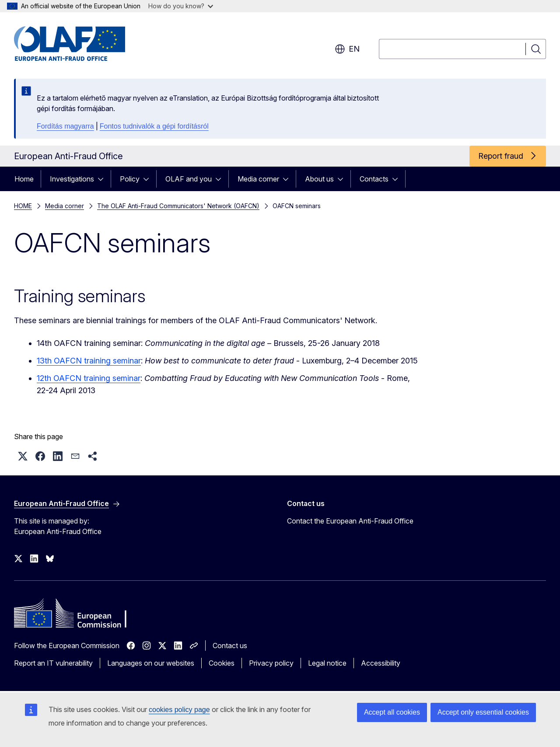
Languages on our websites (151, 663)
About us (319, 179)
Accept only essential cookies (483, 712)
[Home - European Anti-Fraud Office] (84, 44)
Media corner (258, 179)
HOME (23, 206)
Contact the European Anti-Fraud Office (350, 521)
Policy (130, 179)
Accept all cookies (392, 712)
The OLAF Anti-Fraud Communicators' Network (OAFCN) (178, 206)
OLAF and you (189, 179)
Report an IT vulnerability (53, 663)
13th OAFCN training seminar (89, 361)
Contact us (230, 646)
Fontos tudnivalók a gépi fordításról (154, 126)
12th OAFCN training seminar (89, 378)
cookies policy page (179, 710)
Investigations (72, 179)
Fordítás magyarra (65, 126)
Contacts (374, 179)
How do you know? (181, 6)
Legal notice (327, 663)
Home (24, 179)
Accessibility (381, 663)
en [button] (347, 49)
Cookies (222, 663)
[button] (23, 456)
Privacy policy (271, 663)
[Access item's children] (103, 179)
